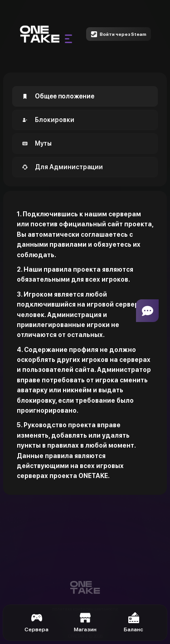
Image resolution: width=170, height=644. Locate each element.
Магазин (85, 622)
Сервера (36, 622)
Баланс (134, 622)
